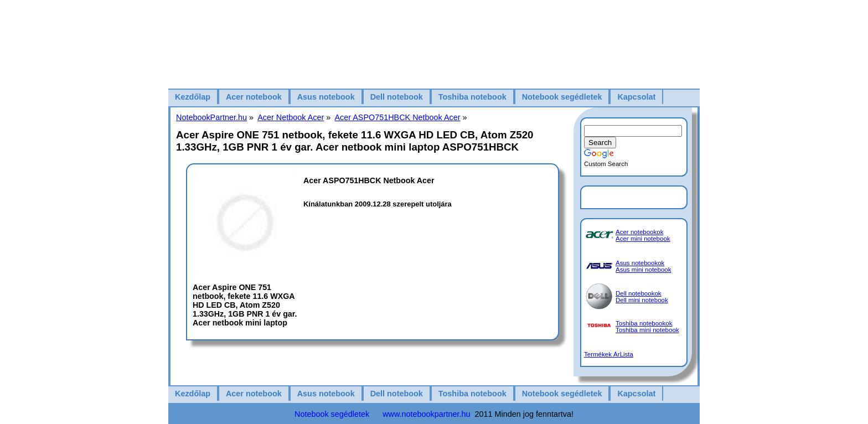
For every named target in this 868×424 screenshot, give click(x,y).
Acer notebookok (639, 232)
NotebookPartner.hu (211, 117)
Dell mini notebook (642, 300)
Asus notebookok (640, 263)
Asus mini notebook (644, 270)
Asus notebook (326, 97)
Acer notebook (254, 97)
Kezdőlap (193, 97)
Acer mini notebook (643, 239)
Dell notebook (397, 97)
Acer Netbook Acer (291, 117)
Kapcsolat (636, 97)
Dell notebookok (639, 293)
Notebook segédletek (562, 97)
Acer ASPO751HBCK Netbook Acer (397, 117)
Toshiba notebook (472, 97)
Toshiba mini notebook (647, 330)
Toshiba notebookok (644, 323)
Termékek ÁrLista (609, 354)
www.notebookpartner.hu (426, 414)
